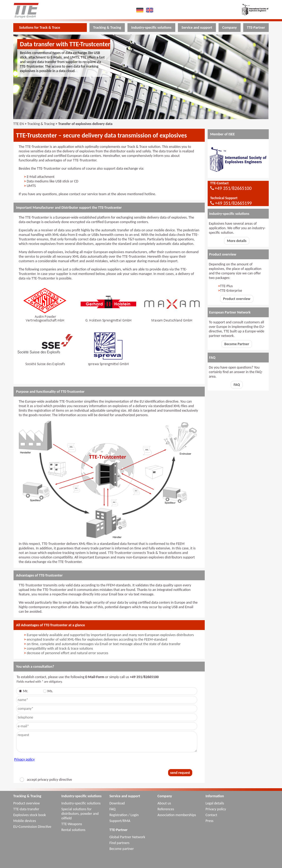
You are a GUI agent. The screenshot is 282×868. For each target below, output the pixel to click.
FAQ (237, 385)
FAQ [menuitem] (112, 809)
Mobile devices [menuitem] (25, 821)
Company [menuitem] (230, 28)
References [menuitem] (166, 809)
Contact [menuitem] (211, 815)
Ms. (49, 691)
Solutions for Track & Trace (40, 28)
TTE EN (19, 124)
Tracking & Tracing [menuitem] (107, 28)
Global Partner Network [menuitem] (127, 837)
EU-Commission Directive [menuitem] (32, 827)
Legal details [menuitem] (215, 803)
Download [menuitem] (117, 803)
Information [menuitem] (215, 796)
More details (237, 241)
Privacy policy (25, 759)
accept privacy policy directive (46, 780)
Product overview (237, 299)
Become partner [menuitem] (122, 849)
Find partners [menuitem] (119, 843)
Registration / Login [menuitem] (124, 815)
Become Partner (237, 344)
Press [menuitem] (210, 821)
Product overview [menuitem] (27, 803)
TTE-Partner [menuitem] (256, 28)
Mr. (24, 691)
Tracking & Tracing (41, 124)
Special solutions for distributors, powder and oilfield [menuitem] (80, 814)
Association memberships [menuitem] (177, 815)
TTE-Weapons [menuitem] (72, 824)
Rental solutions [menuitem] (73, 830)
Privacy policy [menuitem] (216, 809)
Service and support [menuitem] (197, 28)
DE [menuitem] (141, 10)
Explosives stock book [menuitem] (30, 815)
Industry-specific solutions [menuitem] (151, 28)
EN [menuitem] (150, 10)
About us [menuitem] (164, 803)
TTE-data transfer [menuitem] (26, 809)
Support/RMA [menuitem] (120, 821)
